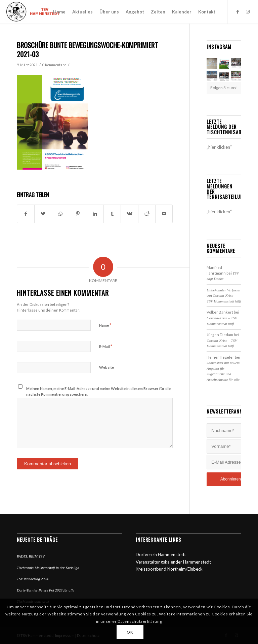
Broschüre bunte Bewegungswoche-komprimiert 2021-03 (87, 49)
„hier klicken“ (219, 147)
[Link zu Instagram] (248, 11)
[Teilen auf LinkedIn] (95, 214)
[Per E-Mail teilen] (164, 214)
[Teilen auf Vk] (129, 214)
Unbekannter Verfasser (224, 290)
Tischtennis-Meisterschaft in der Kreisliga (48, 568)
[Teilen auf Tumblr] (112, 214)
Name (105, 325)
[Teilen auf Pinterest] (78, 214)
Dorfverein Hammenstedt (161, 554)
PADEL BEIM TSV (31, 556)
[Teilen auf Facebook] (26, 214)
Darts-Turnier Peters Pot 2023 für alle (46, 590)
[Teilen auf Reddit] (147, 214)
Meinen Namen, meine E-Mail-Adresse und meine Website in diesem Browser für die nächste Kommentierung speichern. (98, 391)
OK (130, 632)
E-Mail (106, 346)
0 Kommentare (54, 65)
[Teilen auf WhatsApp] (60, 214)
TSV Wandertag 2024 (33, 579)
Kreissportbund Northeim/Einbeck (169, 569)
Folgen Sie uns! (224, 88)
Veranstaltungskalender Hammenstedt (173, 562)
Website (106, 367)
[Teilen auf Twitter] (43, 214)
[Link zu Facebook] (238, 11)
